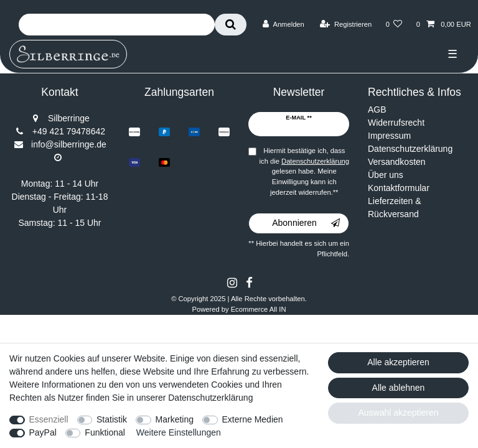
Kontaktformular (399, 188)
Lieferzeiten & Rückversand (395, 208)
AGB (377, 110)
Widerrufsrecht (396, 123)
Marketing (175, 419)
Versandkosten (397, 162)
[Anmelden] (284, 24)
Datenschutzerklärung (410, 149)
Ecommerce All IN (259, 309)
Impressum (389, 136)
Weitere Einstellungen (179, 432)
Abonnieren (306, 223)
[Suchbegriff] (117, 25)
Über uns (386, 175)
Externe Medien (253, 419)
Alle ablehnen (399, 388)
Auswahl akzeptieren (398, 413)
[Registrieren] (346, 24)
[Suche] (231, 25)
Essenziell (49, 419)
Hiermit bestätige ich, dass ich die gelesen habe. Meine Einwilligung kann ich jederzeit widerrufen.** (304, 171)
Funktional (105, 432)
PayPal (43, 432)
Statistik (112, 419)
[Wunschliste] (394, 24)
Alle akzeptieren (398, 362)
